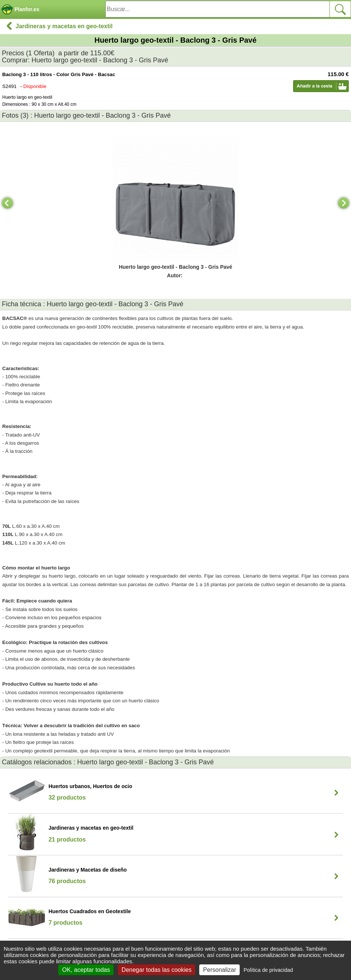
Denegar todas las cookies (157, 970)
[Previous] (7, 203)
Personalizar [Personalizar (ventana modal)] (219, 970)
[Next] (344, 203)
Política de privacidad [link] (268, 970)
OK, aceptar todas (86, 970)
